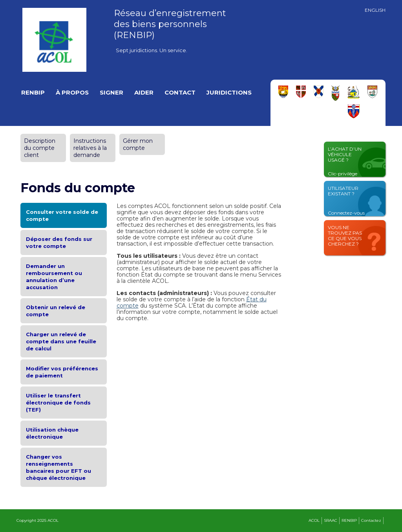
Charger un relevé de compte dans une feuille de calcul (61, 341)
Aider (144, 93)
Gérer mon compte (138, 144)
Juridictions (229, 93)
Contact (180, 93)
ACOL (314, 520)
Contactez (371, 520)
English (375, 10)
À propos (72, 93)
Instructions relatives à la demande (90, 148)
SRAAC (331, 520)
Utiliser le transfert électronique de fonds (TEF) (58, 403)
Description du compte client (40, 148)
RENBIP (33, 93)
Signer (111, 93)
